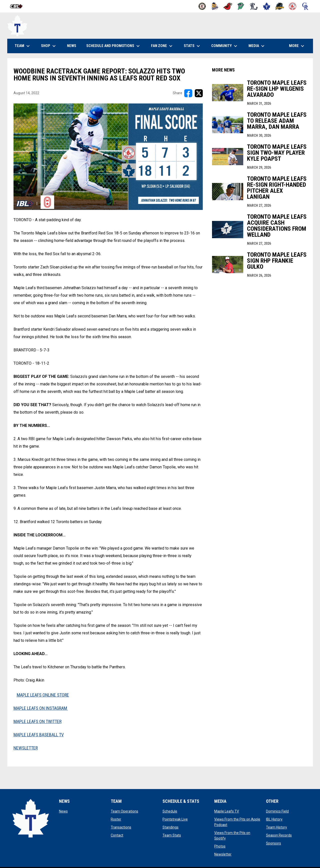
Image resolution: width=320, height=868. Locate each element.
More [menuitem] (297, 46)
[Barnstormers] (202, 6)
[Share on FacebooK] (188, 93)
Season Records (279, 835)
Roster (116, 819)
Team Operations (124, 811)
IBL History (274, 819)
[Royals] (305, 6)
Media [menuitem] (257, 46)
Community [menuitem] (225, 46)
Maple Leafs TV (227, 811)
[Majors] (254, 6)
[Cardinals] (228, 6)
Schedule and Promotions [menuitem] (114, 46)
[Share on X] (199, 93)
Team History (276, 827)
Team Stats (172, 835)
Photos (220, 846)
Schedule (170, 811)
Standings (170, 827)
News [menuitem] (72, 46)
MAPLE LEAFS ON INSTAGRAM (41, 708)
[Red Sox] (293, 6)
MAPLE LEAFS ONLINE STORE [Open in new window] (43, 695)
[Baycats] (215, 6)
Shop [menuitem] (51, 46)
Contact (117, 835)
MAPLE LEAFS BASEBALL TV (39, 735)
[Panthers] (280, 6)
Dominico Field (277, 811)
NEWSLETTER (26, 748)
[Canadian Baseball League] (18, 6)
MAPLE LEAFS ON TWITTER (37, 721)
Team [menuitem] (23, 46)
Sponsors (273, 843)
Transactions (121, 827)
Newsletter (223, 854)
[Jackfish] (241, 6)
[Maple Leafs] (267, 6)
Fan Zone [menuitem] (162, 46)
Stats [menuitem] (192, 46)
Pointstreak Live (175, 819)
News (63, 811)
